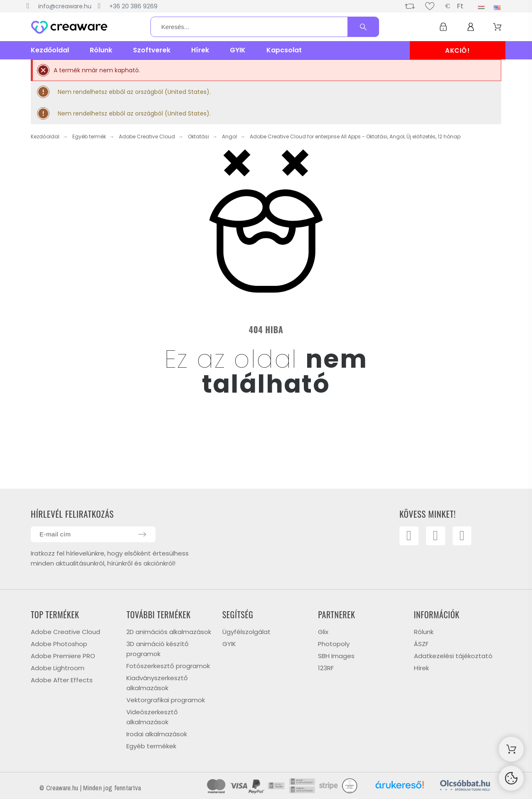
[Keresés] (265, 27)
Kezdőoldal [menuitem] (50, 50)
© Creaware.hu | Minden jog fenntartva (90, 788)
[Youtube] (436, 536)
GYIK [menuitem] (238, 50)
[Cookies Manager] (511, 778)
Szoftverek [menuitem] (152, 50)
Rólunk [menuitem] (101, 50)
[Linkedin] (464, 536)
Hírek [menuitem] (200, 50)
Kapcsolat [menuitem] (284, 50)
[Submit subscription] (142, 534)
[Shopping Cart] (511, 749)
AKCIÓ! (457, 50)
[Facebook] (409, 536)
